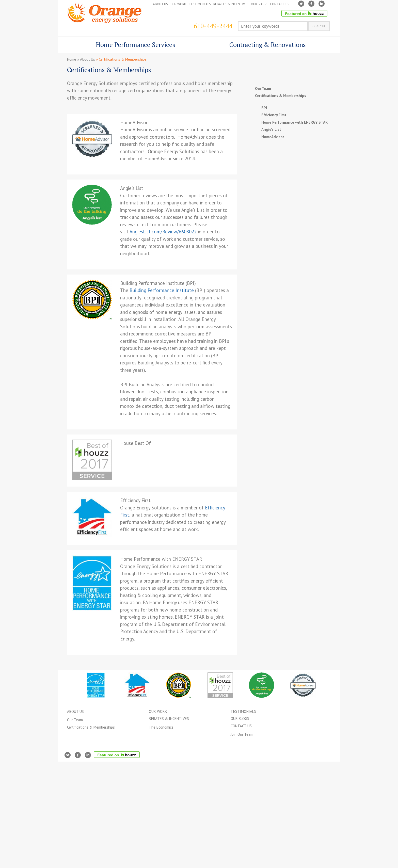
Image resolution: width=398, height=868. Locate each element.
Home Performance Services (132, 47)
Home (72, 59)
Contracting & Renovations (264, 47)
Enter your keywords (260, 26)
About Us (87, 59)
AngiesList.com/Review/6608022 (163, 232)
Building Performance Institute (162, 290)
